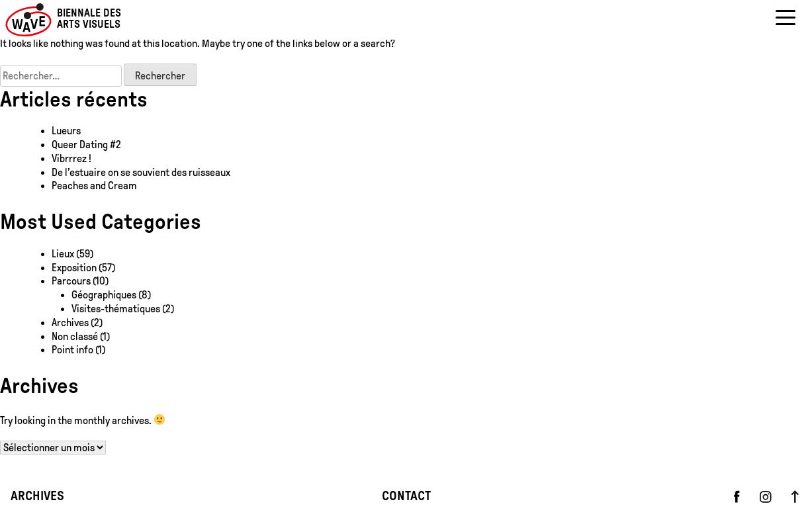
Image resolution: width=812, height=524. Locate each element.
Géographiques (104, 295)
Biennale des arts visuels (89, 19)
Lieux (63, 254)
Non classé (75, 336)
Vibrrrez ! (71, 158)
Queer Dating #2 (86, 145)
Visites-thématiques (116, 309)
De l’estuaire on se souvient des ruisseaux (141, 172)
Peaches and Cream (95, 186)
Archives (70, 323)
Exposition (74, 268)
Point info (72, 350)
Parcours (71, 281)
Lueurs (66, 131)
